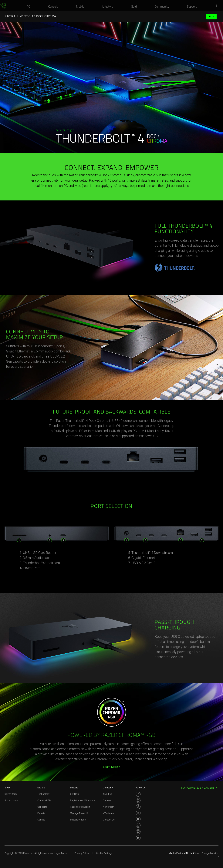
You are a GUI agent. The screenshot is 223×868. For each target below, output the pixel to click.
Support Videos (78, 820)
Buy (211, 17)
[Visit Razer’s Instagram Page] (138, 800)
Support (74, 788)
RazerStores (11, 794)
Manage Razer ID (79, 813)
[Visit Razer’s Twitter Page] (138, 813)
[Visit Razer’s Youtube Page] (138, 819)
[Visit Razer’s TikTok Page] (138, 825)
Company (108, 788)
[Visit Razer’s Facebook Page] (138, 794)
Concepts (42, 807)
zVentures (108, 813)
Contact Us (109, 820)
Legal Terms (61, 853)
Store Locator (12, 800)
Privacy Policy (82, 853)
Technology (43, 794)
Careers (107, 800)
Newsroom (109, 807)
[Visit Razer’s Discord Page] (138, 838)
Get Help (74, 794)
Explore (41, 788)
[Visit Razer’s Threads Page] (138, 807)
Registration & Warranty (82, 800)
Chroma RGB (44, 800)
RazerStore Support (80, 807)
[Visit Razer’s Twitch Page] (138, 832)
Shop (7, 788)
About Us (108, 794)
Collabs (41, 820)
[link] (3, 6)
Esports (41, 813)
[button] (218, 6)
